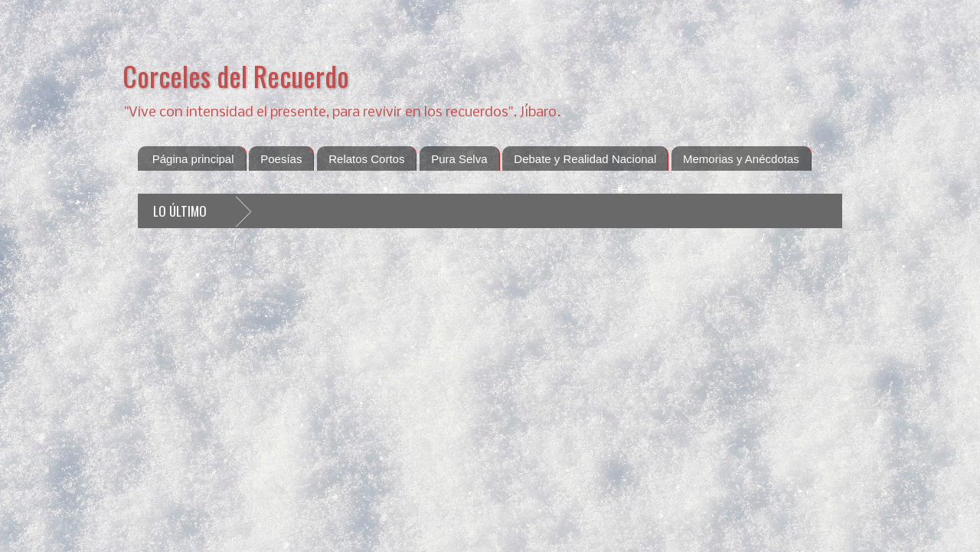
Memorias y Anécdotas (741, 159)
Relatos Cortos (366, 159)
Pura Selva (459, 159)
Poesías (281, 159)
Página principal (193, 159)
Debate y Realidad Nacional (585, 159)
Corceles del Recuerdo (236, 75)
